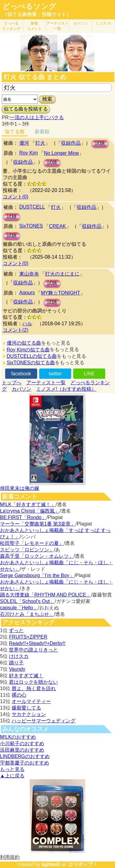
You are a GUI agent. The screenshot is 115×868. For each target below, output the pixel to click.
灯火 (40, 143)
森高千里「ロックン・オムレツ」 (37, 556)
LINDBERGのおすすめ (25, 756)
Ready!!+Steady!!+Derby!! (37, 643)
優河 (24, 143)
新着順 (42, 132)
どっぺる (11, 26)
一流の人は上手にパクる (37, 117)
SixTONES (31, 226)
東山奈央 (29, 274)
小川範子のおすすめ (22, 743)
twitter (55, 374)
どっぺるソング (29, 6)
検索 (47, 99)
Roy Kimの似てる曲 (28, 350)
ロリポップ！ (83, 864)
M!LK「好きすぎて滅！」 (28, 504)
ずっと (16, 630)
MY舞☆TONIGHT (60, 293)
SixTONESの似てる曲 (31, 363)
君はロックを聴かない (33, 682)
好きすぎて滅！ (26, 676)
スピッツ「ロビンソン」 (27, 550)
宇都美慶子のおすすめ (25, 763)
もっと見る (12, 769)
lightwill (51, 864)
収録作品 (71, 143)
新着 (34, 26)
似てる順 (15, 132)
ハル (27, 324)
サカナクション (29, 714)
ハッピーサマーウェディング (44, 721)
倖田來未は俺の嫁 (20, 488)
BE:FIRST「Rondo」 (23, 517)
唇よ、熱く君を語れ (34, 688)
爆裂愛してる (26, 708)
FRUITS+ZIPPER (28, 637)
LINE (89, 374)
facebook (21, 374)
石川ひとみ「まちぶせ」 (27, 614)
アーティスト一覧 (46, 383)
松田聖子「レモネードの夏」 (32, 543)
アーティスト (57, 26)
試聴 (100, 144)
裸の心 (19, 695)
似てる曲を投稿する (26, 109)
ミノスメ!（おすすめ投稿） (66, 389)
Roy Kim (29, 153)
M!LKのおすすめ (18, 737)
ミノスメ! (103, 23)
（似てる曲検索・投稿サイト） (37, 14)
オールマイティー (31, 701)
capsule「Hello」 (19, 608)
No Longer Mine (61, 153)
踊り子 (16, 663)
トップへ (12, 383)
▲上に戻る (12, 776)
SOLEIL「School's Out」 (27, 601)
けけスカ (19, 656)
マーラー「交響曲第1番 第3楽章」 (38, 524)
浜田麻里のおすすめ (22, 750)
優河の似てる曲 (24, 343)
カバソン (80, 23)
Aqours (27, 293)
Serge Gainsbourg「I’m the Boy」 (37, 575)
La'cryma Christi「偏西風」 (30, 511)
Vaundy (17, 669)
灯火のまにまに (62, 274)
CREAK (57, 226)
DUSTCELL (32, 207)
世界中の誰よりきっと (33, 650)
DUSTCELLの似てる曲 (32, 356)
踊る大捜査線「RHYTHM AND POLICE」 (46, 595)
